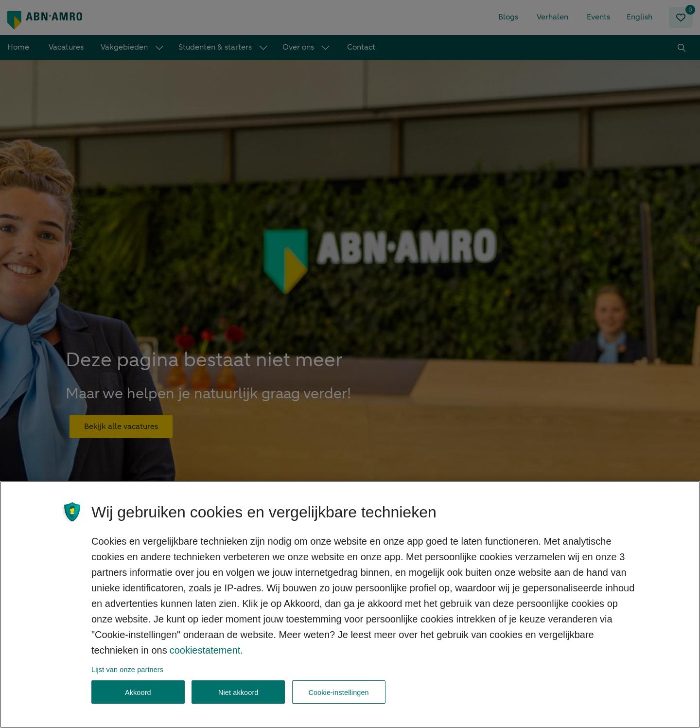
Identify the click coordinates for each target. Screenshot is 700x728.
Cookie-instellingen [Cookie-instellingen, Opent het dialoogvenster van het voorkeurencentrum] (338, 704)
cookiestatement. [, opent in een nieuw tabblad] (206, 661)
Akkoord (138, 704)
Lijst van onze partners (127, 680)
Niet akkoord (238, 704)
